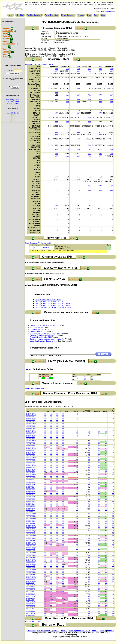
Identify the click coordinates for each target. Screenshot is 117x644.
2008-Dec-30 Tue (31, 515)
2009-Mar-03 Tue (31, 442)
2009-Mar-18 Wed (31, 423)
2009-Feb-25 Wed (31, 449)
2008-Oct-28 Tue (31, 588)
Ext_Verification (9, 44)
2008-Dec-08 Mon (31, 539)
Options (6, 36)
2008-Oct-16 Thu (31, 602)
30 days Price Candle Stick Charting (49, 300)
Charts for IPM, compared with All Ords (45, 325)
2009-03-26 (45, 247)
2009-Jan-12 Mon (31, 501)
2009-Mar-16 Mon (31, 427)
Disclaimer (31, 631)
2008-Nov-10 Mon (31, 573)
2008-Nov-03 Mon (31, 581)
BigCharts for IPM (37, 329)
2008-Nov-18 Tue (31, 563)
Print (96, 15)
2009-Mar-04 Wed (31, 440)
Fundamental (8, 31)
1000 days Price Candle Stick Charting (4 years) (53, 307)
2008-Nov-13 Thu (31, 568)
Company (6, 28)
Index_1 (49, 631)
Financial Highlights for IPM (40, 337)
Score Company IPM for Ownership (38, 243)
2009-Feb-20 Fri (30, 454)
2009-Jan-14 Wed (31, 498)
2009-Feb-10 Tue (31, 467)
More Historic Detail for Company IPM (39, 64)
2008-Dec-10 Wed (31, 535)
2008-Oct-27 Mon (31, 590)
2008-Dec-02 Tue (31, 546)
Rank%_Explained (34, 15)
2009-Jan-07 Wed (31, 507)
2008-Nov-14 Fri (30, 566)
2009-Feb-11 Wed (31, 466)
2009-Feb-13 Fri (30, 462)
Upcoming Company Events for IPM (43, 341)
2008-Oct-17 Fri (30, 600)
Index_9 (110, 631)
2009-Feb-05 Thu (31, 473)
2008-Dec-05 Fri (30, 540)
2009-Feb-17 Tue (31, 459)
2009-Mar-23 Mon (31, 418)
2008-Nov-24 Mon (31, 556)
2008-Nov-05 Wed (31, 578)
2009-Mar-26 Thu (31, 413)
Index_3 (64, 631)
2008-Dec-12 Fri (30, 532)
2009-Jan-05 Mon (31, 510)
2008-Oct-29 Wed (31, 586)
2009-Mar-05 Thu (31, 439)
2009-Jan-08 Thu (31, 505)
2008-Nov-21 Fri (30, 557)
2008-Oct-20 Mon (31, 598)
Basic (5, 54)
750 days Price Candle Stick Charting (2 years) (53, 305)
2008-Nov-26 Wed (31, 552)
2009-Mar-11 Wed (31, 432)
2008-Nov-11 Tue (31, 571)
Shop (89, 15)
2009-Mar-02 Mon (31, 444)
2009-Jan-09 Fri (30, 503)
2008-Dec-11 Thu (31, 534)
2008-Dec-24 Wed (31, 518)
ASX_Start (20, 15)
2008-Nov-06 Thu (31, 576)
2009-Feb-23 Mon (31, 452)
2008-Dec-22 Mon (31, 522)
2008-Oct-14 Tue (31, 605)
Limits (5, 46)
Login (107, 12)
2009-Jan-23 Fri (30, 486)
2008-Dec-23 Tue (31, 520)
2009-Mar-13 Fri (30, 428)
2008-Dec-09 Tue (31, 537)
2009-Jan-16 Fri (30, 495)
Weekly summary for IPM (34, 388)
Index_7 (95, 631)
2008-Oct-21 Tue (31, 596)
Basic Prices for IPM (32, 621)
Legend (28, 369)
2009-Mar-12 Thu (31, 430)
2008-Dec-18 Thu (31, 525)
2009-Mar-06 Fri (30, 437)
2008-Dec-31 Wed (31, 513)
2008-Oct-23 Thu (31, 593)
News (5, 33)
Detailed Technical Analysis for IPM (43, 335)
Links (103, 15)
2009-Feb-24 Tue (31, 450)
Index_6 (87, 631)
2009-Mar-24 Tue (31, 417)
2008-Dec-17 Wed (31, 527)
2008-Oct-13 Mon (31, 607)
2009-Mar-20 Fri (30, 420)
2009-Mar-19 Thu (31, 422)
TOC (36, 29)
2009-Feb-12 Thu (31, 464)
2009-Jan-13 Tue (31, 500)
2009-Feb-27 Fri (30, 445)
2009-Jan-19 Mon (31, 493)
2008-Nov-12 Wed (31, 569)
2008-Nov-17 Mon (31, 564)
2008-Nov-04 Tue (31, 579)
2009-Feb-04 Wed (31, 474)
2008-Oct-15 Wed (31, 603)
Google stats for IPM (38, 331)
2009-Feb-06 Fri (30, 471)
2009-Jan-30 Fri (30, 479)
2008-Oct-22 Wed (31, 595)
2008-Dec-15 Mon (31, 530)
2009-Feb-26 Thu (31, 447)
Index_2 (56, 631)
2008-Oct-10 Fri (30, 608)
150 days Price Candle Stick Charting (49, 302)
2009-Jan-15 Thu (31, 496)
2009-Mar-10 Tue (31, 434)
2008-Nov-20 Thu (31, 559)
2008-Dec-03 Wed (31, 544)
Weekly (5, 49)
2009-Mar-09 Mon (31, 435)
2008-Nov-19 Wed (31, 561)
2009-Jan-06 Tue (31, 508)
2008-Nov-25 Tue (31, 554)
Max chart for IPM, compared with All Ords (46, 333)
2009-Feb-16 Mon (31, 461)
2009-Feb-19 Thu (31, 456)
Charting (6, 41)
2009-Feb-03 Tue (31, 476)
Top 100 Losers (13, 103)
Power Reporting (52, 15)
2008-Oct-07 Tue (31, 613)
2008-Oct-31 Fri (30, 583)
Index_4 (72, 631)
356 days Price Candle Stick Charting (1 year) (52, 304)
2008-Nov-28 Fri (30, 549)
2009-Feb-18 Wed (31, 457)
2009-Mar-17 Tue (31, 425)
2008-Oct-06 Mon (31, 615)
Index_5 (79, 631)
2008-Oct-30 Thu (31, 585)
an (34, 247)
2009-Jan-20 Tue (31, 491)
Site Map (40, 631)
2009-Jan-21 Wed (31, 490)
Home (10, 15)
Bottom (5, 57)
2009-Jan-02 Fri (30, 512)
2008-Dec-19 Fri (30, 523)
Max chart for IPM (37, 327)
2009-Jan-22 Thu (31, 488)
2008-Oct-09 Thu (31, 610)
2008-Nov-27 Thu (31, 551)
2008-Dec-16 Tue (31, 529)
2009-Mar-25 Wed (31, 415)
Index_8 (103, 631)
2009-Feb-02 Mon (31, 478)
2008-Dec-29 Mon (31, 517)
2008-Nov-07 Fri (30, 574)
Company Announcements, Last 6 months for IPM (49, 339)
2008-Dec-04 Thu (31, 542)
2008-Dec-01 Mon (31, 547)
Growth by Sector (13, 100)
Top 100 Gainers (13, 102)
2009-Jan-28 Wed (31, 483)
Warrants (6, 39)
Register (112, 12)
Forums (81, 15)
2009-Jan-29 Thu (31, 481)
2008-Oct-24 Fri (30, 591)
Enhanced (7, 52)
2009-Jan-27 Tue (31, 484)
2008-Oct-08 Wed (31, 612)
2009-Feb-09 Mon (31, 469)
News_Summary (68, 15)
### (78, 66)
